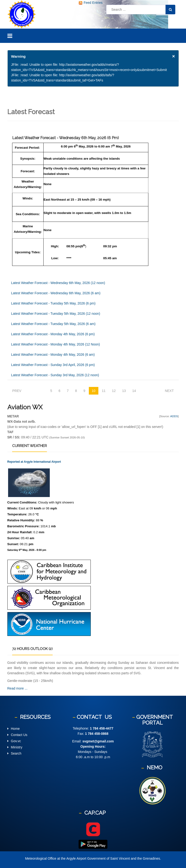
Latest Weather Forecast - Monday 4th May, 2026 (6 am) (53, 355)
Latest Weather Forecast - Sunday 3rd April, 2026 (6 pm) (53, 365)
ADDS (174, 416)
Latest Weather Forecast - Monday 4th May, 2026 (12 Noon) (56, 344)
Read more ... (18, 688)
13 (124, 391)
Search (16, 753)
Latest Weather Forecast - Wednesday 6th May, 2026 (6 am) (56, 293)
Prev (17, 391)
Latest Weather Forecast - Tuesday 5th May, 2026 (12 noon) (56, 314)
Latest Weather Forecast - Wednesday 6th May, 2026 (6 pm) (65, 138)
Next (169, 391)
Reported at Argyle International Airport (34, 462)
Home (15, 729)
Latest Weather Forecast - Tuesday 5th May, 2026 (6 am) (53, 324)
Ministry (17, 747)
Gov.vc (16, 741)
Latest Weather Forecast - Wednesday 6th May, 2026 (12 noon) (58, 283)
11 (104, 391)
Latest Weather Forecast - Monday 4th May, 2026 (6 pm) (53, 334)
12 (114, 391)
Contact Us (19, 735)
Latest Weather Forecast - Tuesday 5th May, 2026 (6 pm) (53, 303)
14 (134, 391)
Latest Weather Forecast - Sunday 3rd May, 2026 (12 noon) (55, 375)
